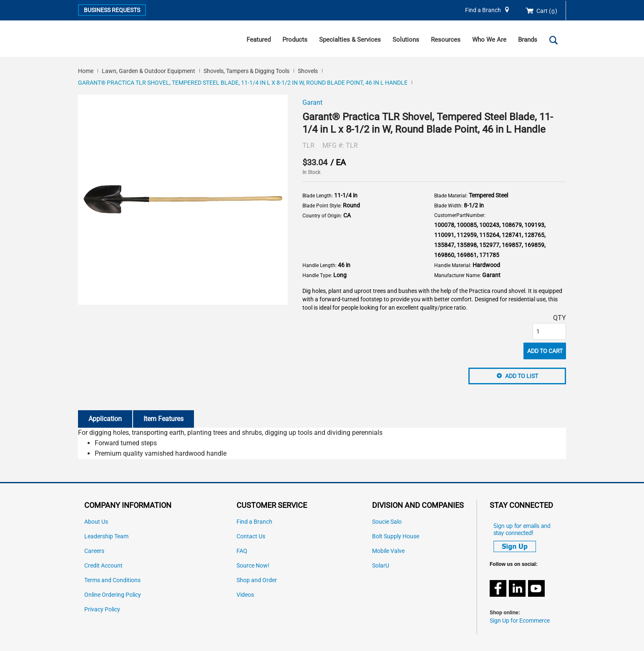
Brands (528, 40)
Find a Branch (483, 10)
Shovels (308, 71)
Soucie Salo (387, 522)
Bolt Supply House (396, 536)
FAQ (242, 551)
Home (86, 71)
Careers (94, 551)
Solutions (406, 40)
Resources (446, 40)
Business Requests (112, 10)
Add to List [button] (522, 376)
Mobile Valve (388, 551)
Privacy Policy (102, 609)
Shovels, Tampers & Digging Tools (247, 71)
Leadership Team (106, 536)
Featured (259, 40)
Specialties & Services (350, 40)
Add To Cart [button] (545, 351)
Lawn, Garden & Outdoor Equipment (148, 71)
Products (295, 40)
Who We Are (489, 40)
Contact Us (251, 536)
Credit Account (103, 566)
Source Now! (253, 566)
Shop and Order (257, 580)
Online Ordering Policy (113, 595)
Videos (245, 595)
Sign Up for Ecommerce (520, 621)
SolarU (381, 566)
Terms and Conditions (112, 580)
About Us (96, 522)
